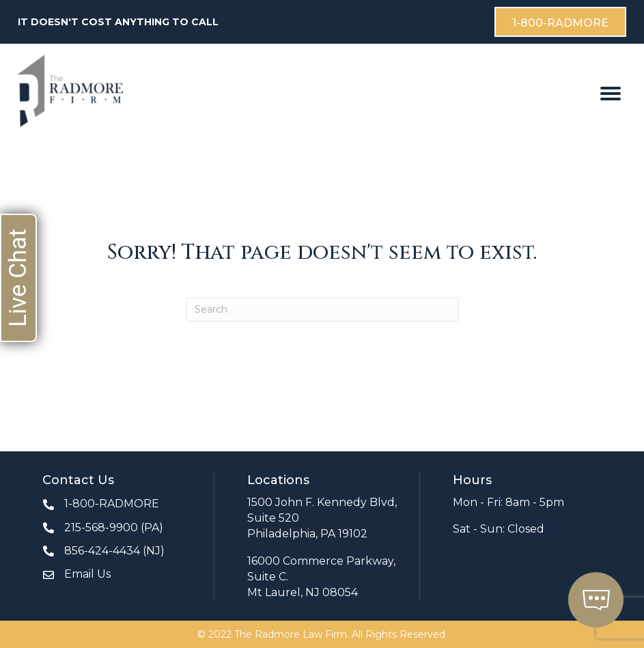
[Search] (322, 310)
